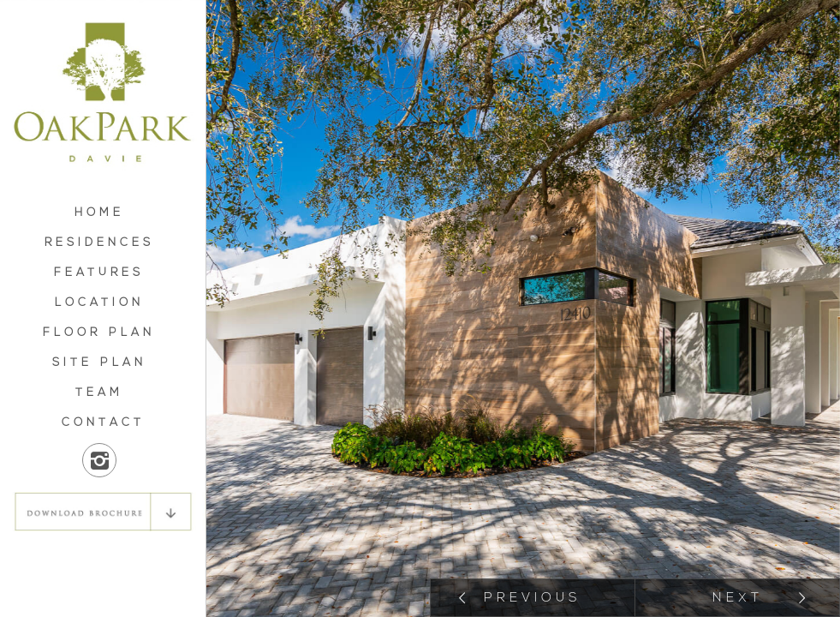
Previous (533, 599)
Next (738, 599)
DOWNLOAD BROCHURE (103, 512)
